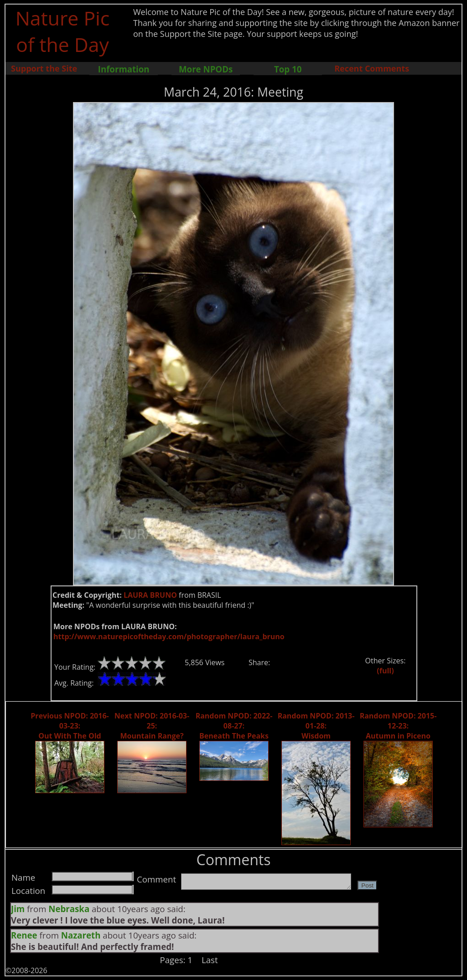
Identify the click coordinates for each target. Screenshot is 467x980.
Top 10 (288, 69)
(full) (385, 671)
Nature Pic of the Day (63, 31)
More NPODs (206, 69)
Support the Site (44, 68)
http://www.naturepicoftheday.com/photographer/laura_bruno (169, 636)
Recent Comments (372, 68)
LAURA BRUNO (150, 595)
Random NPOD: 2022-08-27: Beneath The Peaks (234, 726)
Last (210, 960)
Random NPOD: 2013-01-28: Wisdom (316, 726)
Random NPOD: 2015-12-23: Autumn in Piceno (398, 726)
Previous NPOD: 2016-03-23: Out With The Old (70, 726)
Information (124, 69)
